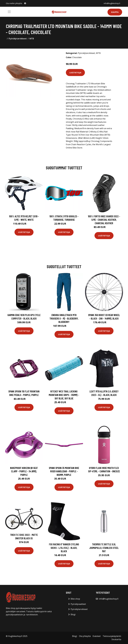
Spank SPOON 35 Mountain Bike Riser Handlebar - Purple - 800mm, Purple (64, 471)
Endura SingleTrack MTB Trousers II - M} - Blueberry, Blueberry (64, 318)
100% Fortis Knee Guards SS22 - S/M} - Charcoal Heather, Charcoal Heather (104, 220)
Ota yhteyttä (85, 636)
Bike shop (75, 599)
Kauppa (115, 12)
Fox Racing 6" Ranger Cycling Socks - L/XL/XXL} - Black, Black (64, 548)
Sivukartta (116, 639)
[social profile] (25, 3)
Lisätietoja (75, 73)
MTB (32, 39)
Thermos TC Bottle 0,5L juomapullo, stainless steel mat (104, 548)
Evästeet (97, 636)
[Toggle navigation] (9, 12)
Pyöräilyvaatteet (78, 604)
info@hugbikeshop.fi (112, 3)
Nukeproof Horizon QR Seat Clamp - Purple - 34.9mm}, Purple (24, 471)
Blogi (73, 614)
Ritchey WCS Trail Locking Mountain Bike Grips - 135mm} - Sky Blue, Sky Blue (64, 395)
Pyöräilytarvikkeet (18, 39)
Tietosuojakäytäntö (112, 636)
